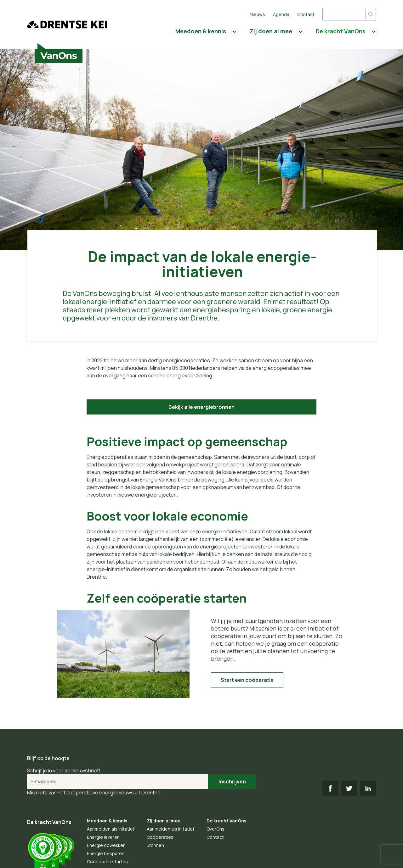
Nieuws (257, 14)
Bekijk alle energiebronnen (201, 407)
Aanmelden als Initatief (111, 829)
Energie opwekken (106, 845)
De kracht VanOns (341, 31)
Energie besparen (106, 853)
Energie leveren (103, 837)
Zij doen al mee (271, 31)
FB (330, 788)
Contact (306, 14)
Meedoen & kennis (201, 31)
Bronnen (155, 845)
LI (368, 788)
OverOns (216, 829)
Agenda (281, 14)
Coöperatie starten (107, 862)
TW (349, 788)
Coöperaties (160, 837)
